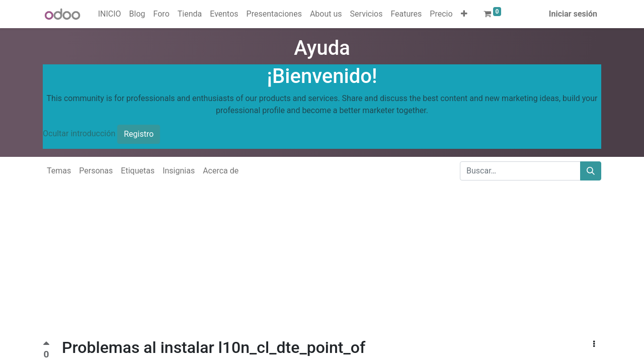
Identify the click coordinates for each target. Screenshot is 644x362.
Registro (139, 134)
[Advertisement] (302, 267)
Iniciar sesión (573, 14)
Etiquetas (138, 171)
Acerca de (221, 171)
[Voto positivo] (46, 345)
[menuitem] (110, 14)
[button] (464, 14)
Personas (96, 171)
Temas (59, 171)
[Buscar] (591, 171)
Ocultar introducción (79, 133)
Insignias (179, 171)
